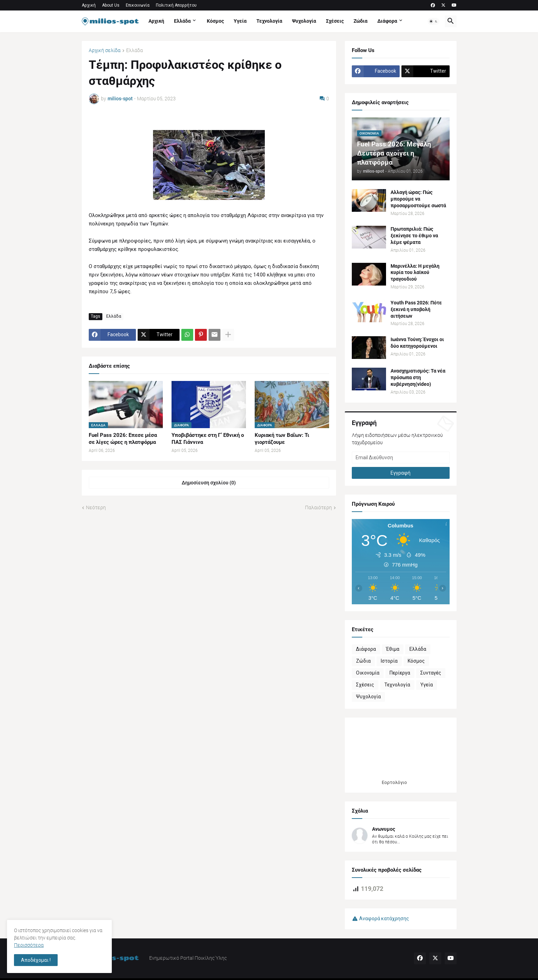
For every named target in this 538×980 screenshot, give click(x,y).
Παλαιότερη (318, 507)
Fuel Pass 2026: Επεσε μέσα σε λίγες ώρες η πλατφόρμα (123, 439)
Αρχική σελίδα (105, 51)
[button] (434, 21)
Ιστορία (389, 661)
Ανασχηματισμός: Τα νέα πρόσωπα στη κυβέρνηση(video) (418, 377)
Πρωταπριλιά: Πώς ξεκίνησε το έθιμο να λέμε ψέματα (414, 236)
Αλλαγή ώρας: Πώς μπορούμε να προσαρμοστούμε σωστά (418, 199)
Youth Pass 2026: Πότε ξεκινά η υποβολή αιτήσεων (416, 309)
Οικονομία (368, 673)
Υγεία (240, 21)
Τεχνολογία (269, 21)
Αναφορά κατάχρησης (384, 918)
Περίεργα (400, 673)
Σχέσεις (335, 21)
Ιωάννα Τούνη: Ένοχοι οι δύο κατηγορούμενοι (417, 343)
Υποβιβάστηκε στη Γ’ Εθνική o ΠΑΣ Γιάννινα (208, 439)
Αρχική (89, 5)
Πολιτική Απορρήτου (176, 5)
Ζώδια (361, 21)
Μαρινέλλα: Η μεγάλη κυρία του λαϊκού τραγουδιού (415, 273)
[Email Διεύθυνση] (401, 457)
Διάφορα (387, 21)
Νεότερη (96, 507)
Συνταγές (431, 673)
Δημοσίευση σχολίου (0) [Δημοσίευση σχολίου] (209, 483)
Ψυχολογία (304, 21)
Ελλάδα (182, 21)
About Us (111, 5)
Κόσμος (215, 21)
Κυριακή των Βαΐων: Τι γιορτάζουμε (282, 439)
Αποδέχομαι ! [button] (36, 960)
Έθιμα (393, 649)
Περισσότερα (29, 945)
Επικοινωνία (138, 5)
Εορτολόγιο (394, 782)
